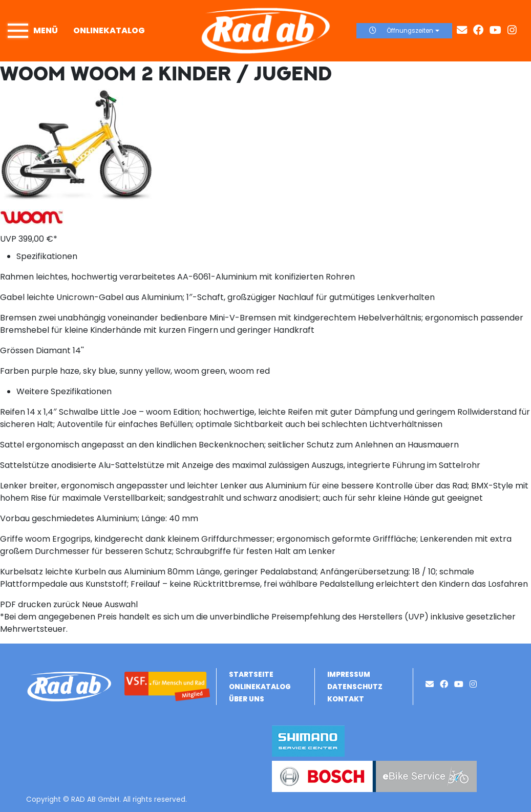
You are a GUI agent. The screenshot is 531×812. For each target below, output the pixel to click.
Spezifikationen (47, 256)
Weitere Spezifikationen (64, 391)
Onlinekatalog (109, 30)
